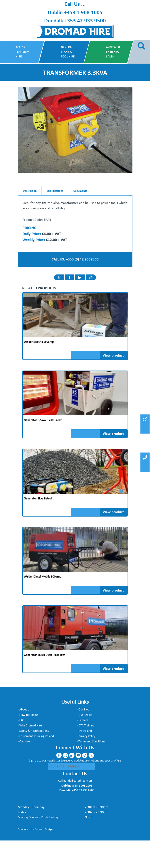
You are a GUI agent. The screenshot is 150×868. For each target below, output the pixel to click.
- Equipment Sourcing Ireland (36, 736)
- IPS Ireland (84, 731)
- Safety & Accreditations (33, 731)
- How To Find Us (28, 715)
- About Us (24, 709)
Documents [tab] (80, 191)
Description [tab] (30, 191)
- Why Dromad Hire (30, 725)
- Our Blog (83, 709)
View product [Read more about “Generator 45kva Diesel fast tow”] (113, 668)
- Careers (82, 720)
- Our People (85, 715)
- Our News (25, 741)
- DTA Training (86, 725)
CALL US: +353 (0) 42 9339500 (75, 259)
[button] (145, 424)
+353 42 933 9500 (85, 20)
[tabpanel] (75, 221)
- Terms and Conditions (91, 741)
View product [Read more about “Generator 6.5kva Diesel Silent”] (113, 433)
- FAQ (21, 720)
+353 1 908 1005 (83, 12)
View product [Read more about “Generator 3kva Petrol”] (113, 512)
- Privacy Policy (86, 736)
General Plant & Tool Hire (68, 52)
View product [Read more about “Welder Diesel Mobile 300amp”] (113, 590)
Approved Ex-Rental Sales (113, 52)
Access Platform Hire (22, 52)
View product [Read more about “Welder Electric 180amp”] (113, 355)
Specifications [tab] (55, 191)
